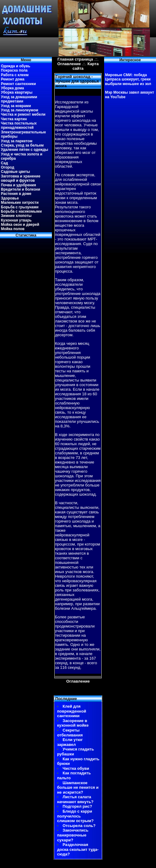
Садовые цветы (15, 172)
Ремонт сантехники (18, 84)
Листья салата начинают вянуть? (75, 799)
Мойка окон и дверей (20, 225)
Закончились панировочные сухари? (73, 835)
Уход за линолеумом (20, 110)
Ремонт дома (13, 79)
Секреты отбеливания (70, 733)
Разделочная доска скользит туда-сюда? (78, 849)
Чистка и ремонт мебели (23, 114)
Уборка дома (12, 88)
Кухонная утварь (16, 220)
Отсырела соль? (79, 826)
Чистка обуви (76, 768)
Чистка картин (14, 119)
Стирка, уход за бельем (22, 145)
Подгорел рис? (77, 806)
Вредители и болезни (20, 189)
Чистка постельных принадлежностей (19, 125)
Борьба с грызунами (20, 207)
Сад (4, 163)
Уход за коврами (16, 106)
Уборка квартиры (17, 92)
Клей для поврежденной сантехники (72, 711)
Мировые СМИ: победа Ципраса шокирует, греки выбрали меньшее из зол (128, 79)
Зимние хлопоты (16, 216)
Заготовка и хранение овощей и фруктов (21, 178)
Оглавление (69, 64)
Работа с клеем (15, 75)
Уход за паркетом (17, 141)
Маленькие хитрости (20, 203)
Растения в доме (16, 194)
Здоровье (10, 198)
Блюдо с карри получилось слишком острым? (75, 816)
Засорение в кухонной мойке (73, 723)
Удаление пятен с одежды (25, 150)
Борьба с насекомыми (21, 211)
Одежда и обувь (16, 66)
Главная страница (75, 59)
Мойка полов (13, 229)
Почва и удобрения (18, 185)
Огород (8, 167)
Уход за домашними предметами (19, 99)
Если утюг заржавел (70, 742)
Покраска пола (14, 70)
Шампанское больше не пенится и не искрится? (78, 788)
